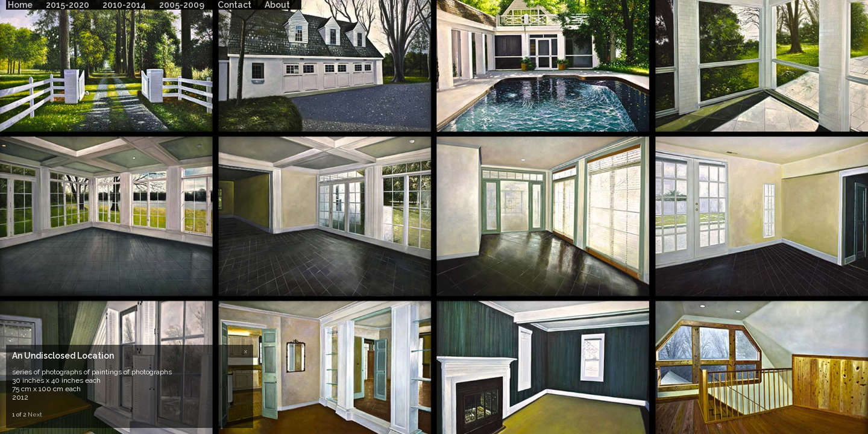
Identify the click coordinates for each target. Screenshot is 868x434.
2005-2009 (182, 5)
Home (20, 5)
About (277, 5)
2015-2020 (68, 5)
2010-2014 (124, 5)
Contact (234, 5)
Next (35, 414)
